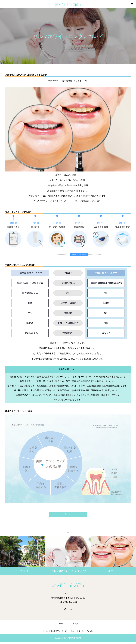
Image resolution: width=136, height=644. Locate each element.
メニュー (68, 514)
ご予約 (81, 631)
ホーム (46, 631)
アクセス (90, 631)
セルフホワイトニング (59, 631)
